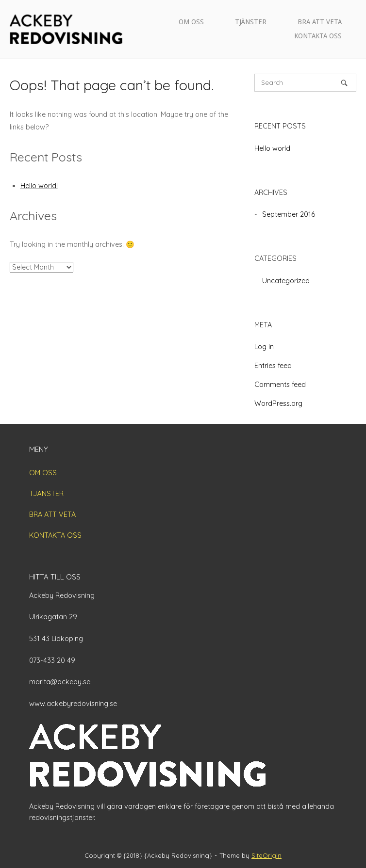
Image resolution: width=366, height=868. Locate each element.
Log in (264, 347)
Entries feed (273, 366)
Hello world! (39, 186)
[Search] (344, 83)
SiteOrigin (266, 855)
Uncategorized (286, 281)
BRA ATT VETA (320, 22)
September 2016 (289, 214)
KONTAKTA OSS (318, 36)
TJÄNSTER (251, 22)
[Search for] (305, 83)
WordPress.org (278, 403)
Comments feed (280, 385)
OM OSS (191, 22)
